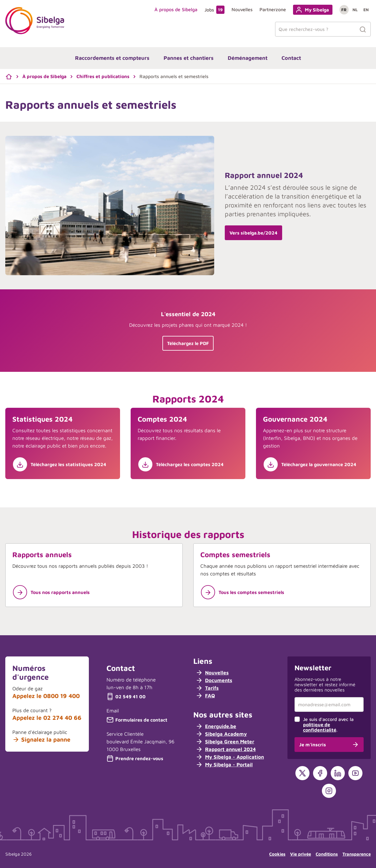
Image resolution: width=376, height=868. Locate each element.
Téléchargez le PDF (188, 343)
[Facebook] (320, 773)
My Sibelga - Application (230, 757)
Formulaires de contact (137, 720)
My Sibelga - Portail (224, 765)
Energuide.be (216, 726)
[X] (302, 773)
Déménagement (248, 58)
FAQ (205, 696)
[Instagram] (329, 791)
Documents (214, 680)
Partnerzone (273, 9)
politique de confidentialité (320, 727)
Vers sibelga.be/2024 (253, 233)
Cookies (277, 854)
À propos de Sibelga (176, 9)
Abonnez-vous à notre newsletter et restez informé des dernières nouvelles (325, 684)
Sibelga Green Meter (225, 742)
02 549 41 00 (126, 697)
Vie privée (301, 854)
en (366, 10)
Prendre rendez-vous (135, 758)
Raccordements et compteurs (112, 58)
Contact (291, 58)
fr (344, 10)
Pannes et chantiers (189, 58)
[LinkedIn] (338, 773)
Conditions (327, 854)
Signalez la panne (41, 740)
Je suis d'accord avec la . (328, 725)
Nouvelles (242, 9)
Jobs (214, 10)
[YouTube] (355, 773)
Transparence (357, 854)
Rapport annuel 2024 (226, 749)
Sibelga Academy (221, 734)
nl (355, 10)
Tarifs (207, 688)
